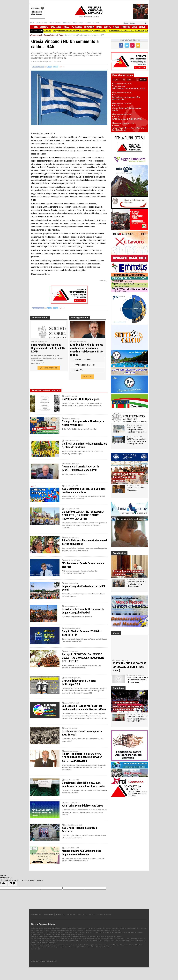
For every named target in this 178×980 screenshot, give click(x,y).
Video (134, 27)
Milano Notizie (60, 915)
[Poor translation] (13, 884)
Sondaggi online (79, 318)
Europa (107, 27)
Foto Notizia (119, 553)
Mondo (116, 27)
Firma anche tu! (49, 368)
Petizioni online (40, 318)
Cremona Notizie (36, 915)
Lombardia (89, 27)
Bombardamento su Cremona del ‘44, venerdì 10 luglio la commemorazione (146, 31)
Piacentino (77, 27)
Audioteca (118, 693)
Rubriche (126, 27)
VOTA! (87, 377)
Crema (66, 27)
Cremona (44, 27)
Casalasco (56, 27)
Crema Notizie (49, 915)
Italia (99, 27)
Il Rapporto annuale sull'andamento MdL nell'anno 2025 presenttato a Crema (91, 31)
